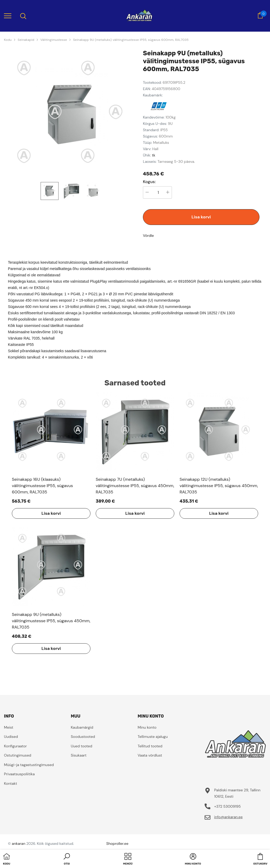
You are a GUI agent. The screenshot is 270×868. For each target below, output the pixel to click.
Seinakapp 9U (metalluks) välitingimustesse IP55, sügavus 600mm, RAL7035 (131, 40)
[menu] (8, 16)
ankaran (19, 844)
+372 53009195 (227, 806)
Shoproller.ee (117, 844)
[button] (67, 860)
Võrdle (148, 236)
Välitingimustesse (54, 40)
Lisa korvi (201, 217)
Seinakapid (26, 40)
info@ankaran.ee (228, 817)
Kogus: (149, 182)
